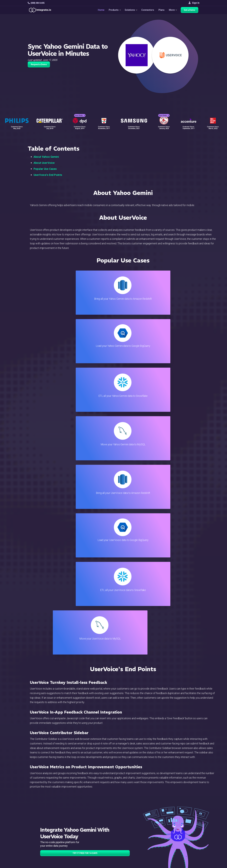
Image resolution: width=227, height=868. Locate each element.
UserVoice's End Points (48, 175)
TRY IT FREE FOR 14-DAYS (85, 562)
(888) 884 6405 (36, 3)
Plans (162, 11)
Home (100, 11)
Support (70, 839)
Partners (188, 831)
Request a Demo (39, 64)
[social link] (29, 838)
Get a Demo (191, 11)
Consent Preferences (135, 855)
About (186, 827)
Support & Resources (135, 823)
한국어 (187, 853)
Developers (72, 843)
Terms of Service (191, 865)
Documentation (131, 831)
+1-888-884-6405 (40, 831)
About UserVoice (44, 163)
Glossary (128, 851)
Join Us (187, 835)
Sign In (194, 3)
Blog (126, 815)
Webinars (188, 823)
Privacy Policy (131, 847)
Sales (69, 835)
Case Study (80, 113)
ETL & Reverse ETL (76, 819)
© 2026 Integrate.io (37, 865)
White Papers (190, 819)
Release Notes (74, 847)
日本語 (187, 849)
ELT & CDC (72, 823)
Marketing (71, 831)
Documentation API (134, 835)
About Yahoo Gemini (46, 157)
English (187, 845)
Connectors (148, 11)
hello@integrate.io (40, 823)
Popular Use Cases (45, 169)
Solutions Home (75, 815)
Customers (189, 815)
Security (128, 839)
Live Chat (128, 819)
